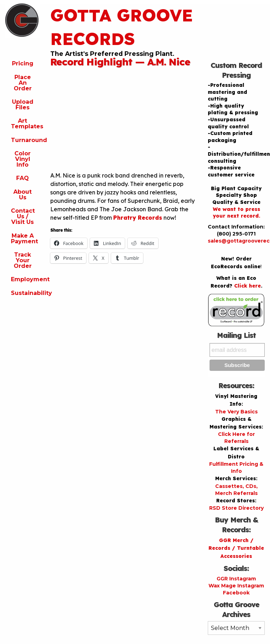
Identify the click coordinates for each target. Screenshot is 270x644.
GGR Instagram (236, 579)
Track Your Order (23, 260)
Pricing (23, 63)
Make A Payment (24, 239)
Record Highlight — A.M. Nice (120, 62)
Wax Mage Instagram (236, 586)
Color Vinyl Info (22, 159)
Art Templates (25, 124)
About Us (22, 195)
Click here (247, 286)
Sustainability (25, 293)
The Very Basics (236, 412)
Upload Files (23, 105)
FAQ (22, 178)
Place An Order (23, 83)
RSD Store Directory (236, 508)
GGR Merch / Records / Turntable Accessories (236, 548)
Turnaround (25, 140)
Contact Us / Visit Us (23, 216)
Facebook (236, 593)
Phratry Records (138, 218)
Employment (25, 279)
